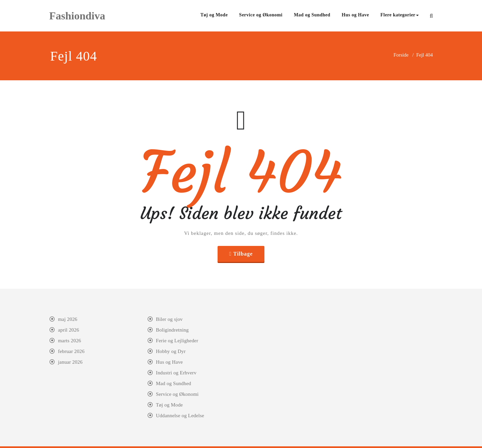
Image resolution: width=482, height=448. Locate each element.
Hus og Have (355, 15)
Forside (401, 55)
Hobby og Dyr (171, 351)
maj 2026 (68, 319)
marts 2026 (69, 341)
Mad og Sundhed (312, 15)
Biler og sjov (169, 319)
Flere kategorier (400, 15)
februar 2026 (71, 351)
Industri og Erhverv (176, 373)
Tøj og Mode (214, 15)
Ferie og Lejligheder (177, 341)
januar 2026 (70, 362)
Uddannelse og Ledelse (180, 416)
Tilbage (243, 254)
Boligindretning (172, 330)
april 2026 (68, 330)
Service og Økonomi (261, 15)
